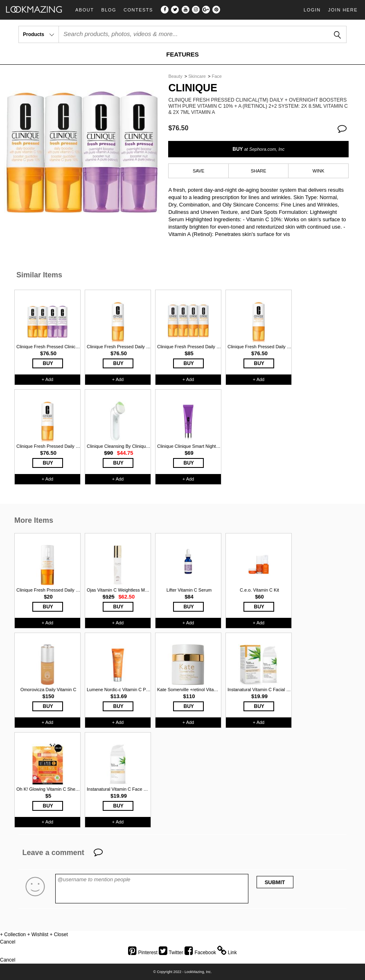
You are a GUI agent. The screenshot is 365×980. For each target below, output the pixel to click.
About (84, 10)
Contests (138, 10)
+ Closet (59, 935)
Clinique (193, 88)
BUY (258, 149)
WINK (319, 171)
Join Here (343, 10)
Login (312, 10)
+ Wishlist (38, 935)
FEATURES (182, 54)
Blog (109, 10)
